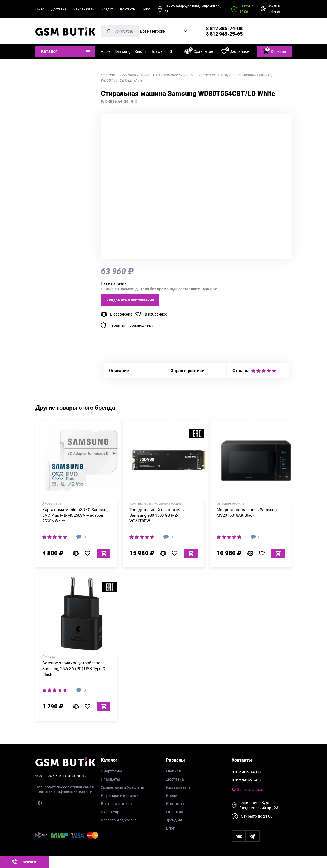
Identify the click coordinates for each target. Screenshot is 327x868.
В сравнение (121, 314)
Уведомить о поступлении (130, 300)
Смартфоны (111, 771)
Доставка (59, 9)
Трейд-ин (174, 820)
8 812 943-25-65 (224, 34)
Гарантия (175, 812)
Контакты (128, 9)
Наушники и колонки (120, 796)
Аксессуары (112, 812)
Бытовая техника (116, 804)
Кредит (107, 9)
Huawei (157, 51)
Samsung (122, 51)
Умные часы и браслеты (122, 787)
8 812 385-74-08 (224, 28)
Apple (106, 51)
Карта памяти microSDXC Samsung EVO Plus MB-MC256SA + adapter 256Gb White (75, 515)
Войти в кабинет (274, 9)
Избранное (235, 51)
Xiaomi (140, 51)
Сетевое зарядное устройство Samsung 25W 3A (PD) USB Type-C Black (74, 669)
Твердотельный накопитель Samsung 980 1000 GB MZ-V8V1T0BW (157, 515)
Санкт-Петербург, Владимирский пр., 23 (193, 9)
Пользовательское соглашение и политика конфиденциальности (65, 789)
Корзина (274, 51)
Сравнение (199, 51)
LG (170, 51)
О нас (40, 9)
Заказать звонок (252, 790)
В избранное (156, 314)
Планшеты (110, 779)
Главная (174, 771)
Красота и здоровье (119, 820)
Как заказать (84, 9)
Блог (146, 9)
